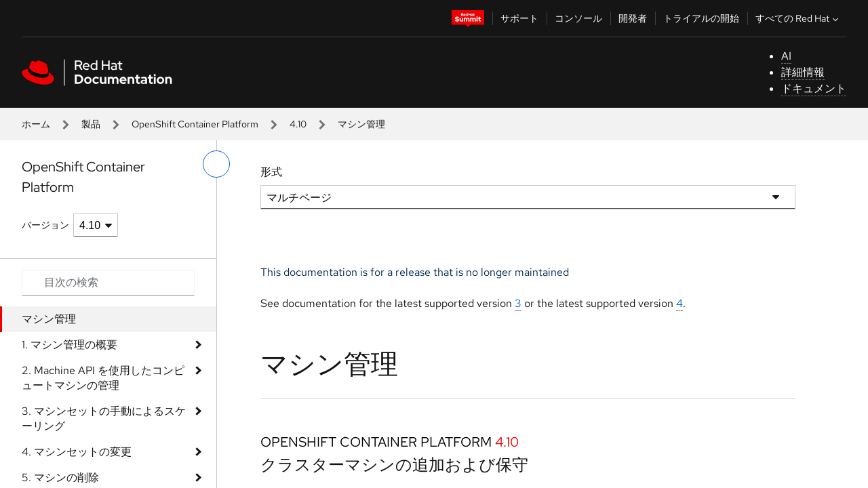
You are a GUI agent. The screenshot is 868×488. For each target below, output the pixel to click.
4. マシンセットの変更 (77, 452)
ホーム (36, 124)
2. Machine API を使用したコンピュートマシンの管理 (103, 378)
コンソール (578, 18)
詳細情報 (803, 72)
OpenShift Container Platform (195, 124)
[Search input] (108, 283)
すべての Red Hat (798, 18)
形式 (271, 172)
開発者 (633, 18)
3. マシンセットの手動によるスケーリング (104, 419)
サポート (519, 18)
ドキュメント (814, 88)
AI (786, 56)
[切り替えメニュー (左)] (216, 164)
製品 (91, 124)
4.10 (298, 124)
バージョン (45, 225)
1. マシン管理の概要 (70, 345)
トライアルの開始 (701, 18)
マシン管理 (49, 319)
